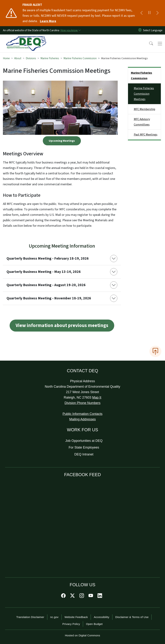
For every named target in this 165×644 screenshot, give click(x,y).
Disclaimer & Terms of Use (132, 617)
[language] (153, 30)
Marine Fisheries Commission (80, 58)
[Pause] (149, 13)
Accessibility (101, 617)
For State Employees (84, 447)
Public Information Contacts (82, 414)
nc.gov (54, 617)
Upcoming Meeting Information (62, 246)
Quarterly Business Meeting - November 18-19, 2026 (49, 298)
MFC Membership (145, 109)
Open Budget (94, 624)
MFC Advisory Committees (142, 122)
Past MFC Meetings (146, 135)
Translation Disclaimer (30, 617)
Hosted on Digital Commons (82, 635)
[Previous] (141, 13)
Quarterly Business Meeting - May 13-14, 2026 (44, 272)
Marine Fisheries (50, 58)
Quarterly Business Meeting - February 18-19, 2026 (48, 259)
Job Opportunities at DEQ (84, 441)
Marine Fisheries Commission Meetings (144, 94)
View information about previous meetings (62, 326)
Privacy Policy (71, 624)
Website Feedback (76, 617)
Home (6, 58)
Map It (97, 397)
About (18, 58)
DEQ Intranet (84, 454)
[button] (149, 44)
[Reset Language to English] (140, 30)
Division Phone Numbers (82, 403)
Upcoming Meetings (62, 141)
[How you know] (70, 30)
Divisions (31, 58)
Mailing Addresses (82, 419)
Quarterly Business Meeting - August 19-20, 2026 (46, 285)
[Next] (157, 13)
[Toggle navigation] (160, 44)
